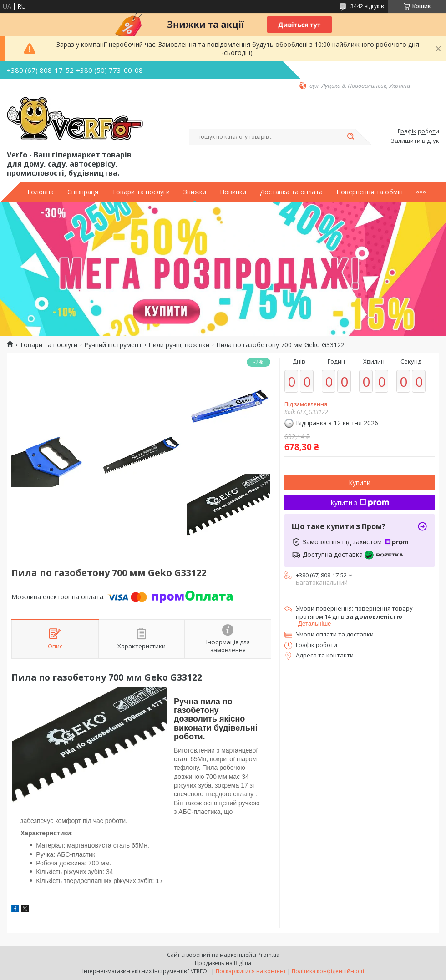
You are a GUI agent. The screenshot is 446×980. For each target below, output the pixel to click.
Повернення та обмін (370, 192)
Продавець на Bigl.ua (223, 963)
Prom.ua (269, 955)
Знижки (195, 192)
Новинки (233, 192)
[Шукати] (350, 137)
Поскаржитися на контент (251, 971)
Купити (360, 482)
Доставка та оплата (291, 192)
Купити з (360, 503)
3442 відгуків (367, 6)
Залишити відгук (415, 141)
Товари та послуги (141, 192)
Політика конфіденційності (328, 971)
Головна (41, 192)
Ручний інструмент (113, 345)
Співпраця (83, 192)
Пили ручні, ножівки (179, 345)
